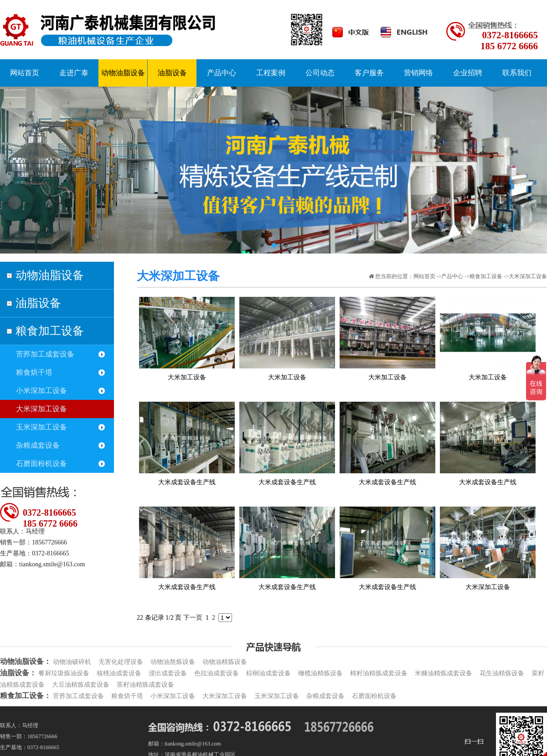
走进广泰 (74, 73)
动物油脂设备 (50, 275)
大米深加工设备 (41, 409)
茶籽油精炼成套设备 (145, 685)
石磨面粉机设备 (41, 463)
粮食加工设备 (50, 331)
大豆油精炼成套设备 (81, 685)
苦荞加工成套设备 (45, 354)
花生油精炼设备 (502, 673)
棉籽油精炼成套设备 (379, 673)
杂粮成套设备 (38, 445)
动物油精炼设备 (225, 662)
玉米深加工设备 (41, 427)
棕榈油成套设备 (268, 673)
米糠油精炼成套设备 (444, 673)
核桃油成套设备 (119, 673)
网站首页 (424, 276)
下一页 (193, 618)
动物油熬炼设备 (173, 662)
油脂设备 (38, 303)
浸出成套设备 (168, 673)
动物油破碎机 (72, 662)
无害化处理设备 (121, 662)
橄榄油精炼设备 (320, 673)
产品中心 (452, 276)
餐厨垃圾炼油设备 (64, 673)
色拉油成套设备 (217, 673)
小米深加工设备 (41, 391)
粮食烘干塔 (34, 372)
